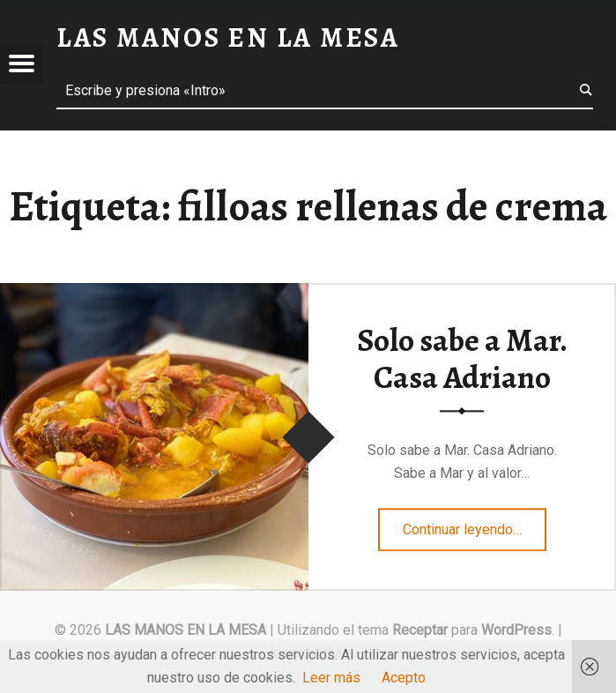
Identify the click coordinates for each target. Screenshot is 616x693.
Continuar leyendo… (475, 524)
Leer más (331, 678)
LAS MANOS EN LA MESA (186, 630)
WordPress (516, 630)
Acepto (404, 678)
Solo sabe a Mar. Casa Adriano (462, 359)
